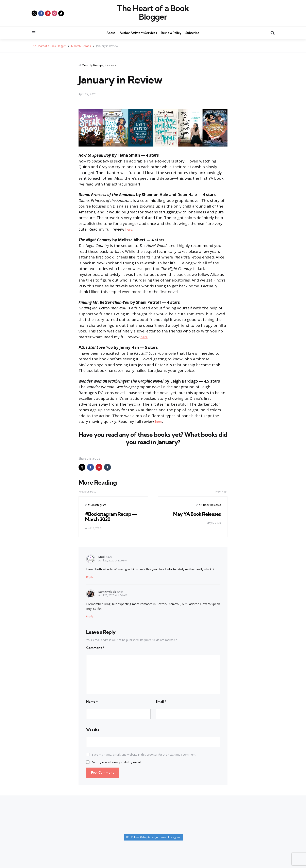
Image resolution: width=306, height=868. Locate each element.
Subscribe (192, 33)
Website (93, 729)
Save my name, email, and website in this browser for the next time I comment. (144, 754)
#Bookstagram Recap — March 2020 (112, 517)
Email (161, 701)
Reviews (110, 65)
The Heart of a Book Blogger (153, 13)
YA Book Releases (210, 505)
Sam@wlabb (107, 591)
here (130, 229)
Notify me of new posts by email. (117, 762)
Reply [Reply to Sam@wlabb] (90, 616)
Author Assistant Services (138, 33)
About (111, 33)
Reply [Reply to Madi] (90, 577)
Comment (95, 648)
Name (92, 701)
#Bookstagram (97, 505)
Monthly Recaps (92, 65)
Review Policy (171, 33)
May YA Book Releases (196, 514)
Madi (102, 557)
